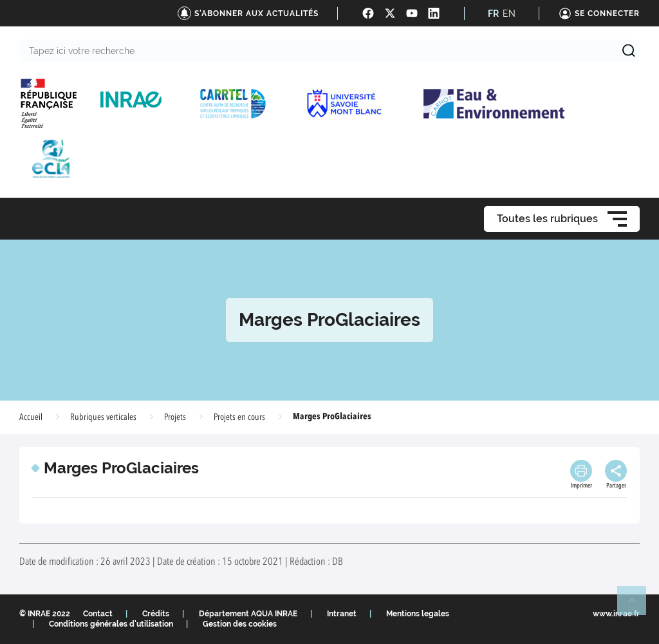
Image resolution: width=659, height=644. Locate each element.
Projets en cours (239, 417)
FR (493, 14)
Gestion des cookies (240, 624)
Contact (98, 614)
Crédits (156, 614)
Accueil (31, 417)
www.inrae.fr (616, 614)
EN (509, 14)
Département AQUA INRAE (248, 614)
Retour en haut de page (637, 606)
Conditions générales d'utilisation (111, 624)
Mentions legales (418, 614)
